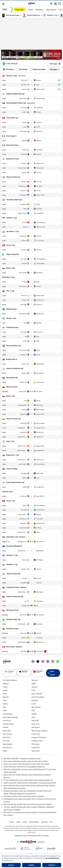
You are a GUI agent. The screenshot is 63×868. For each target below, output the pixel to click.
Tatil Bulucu (36, 727)
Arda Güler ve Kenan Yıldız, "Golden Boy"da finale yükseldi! (24, 796)
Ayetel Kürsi (36, 747)
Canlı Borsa (7, 721)
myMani (34, 714)
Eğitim (5, 704)
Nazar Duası (36, 751)
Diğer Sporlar (51, 10)
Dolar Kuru (7, 737)
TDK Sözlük (35, 744)
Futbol (30, 10)
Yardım (18, 822)
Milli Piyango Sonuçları (39, 731)
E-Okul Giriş (36, 734)
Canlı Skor (20, 10)
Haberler (6, 684)
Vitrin (33, 690)
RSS (51, 822)
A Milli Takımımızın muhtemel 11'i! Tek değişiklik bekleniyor (24, 767)
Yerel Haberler (8, 714)
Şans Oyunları (36, 707)
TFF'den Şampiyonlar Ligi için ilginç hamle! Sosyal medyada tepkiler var (28, 780)
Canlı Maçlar (22, 69)
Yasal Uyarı (44, 822)
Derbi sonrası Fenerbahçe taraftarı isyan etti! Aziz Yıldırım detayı (26, 761)
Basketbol (39, 10)
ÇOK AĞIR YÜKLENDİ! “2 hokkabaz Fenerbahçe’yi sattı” (22, 759)
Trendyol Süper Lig (31, 15)
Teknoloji (35, 680)
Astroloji (34, 687)
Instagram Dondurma (39, 737)
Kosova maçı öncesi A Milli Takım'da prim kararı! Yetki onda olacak (26, 764)
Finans (5, 687)
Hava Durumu (8, 747)
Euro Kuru (6, 741)
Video (5, 710)
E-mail (34, 704)
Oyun (33, 717)
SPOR (5, 9)
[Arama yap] (51, 3)
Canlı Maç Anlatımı (38, 697)
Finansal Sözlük (8, 724)
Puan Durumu (22, 76)
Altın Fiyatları (8, 734)
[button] (3, 4)
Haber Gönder (51, 673)
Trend (5, 700)
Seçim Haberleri (37, 694)
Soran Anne (35, 724)
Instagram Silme (37, 741)
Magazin (6, 697)
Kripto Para (7, 731)
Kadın (5, 694)
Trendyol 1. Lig (50, 15)
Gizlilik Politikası (34, 822)
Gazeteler (35, 700)
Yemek (5, 690)
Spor (4, 707)
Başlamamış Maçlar (38, 69)
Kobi (33, 710)
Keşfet (5, 751)
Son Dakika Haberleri (10, 680)
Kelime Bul (35, 721)
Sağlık (34, 684)
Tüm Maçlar (8, 69)
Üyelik (25, 822)
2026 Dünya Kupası (11, 15)
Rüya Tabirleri (8, 744)
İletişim (12, 822)
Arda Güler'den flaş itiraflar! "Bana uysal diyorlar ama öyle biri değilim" (28, 804)
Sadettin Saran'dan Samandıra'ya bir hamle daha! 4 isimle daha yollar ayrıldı (30, 783)
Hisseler (6, 727)
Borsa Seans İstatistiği (10, 717)
